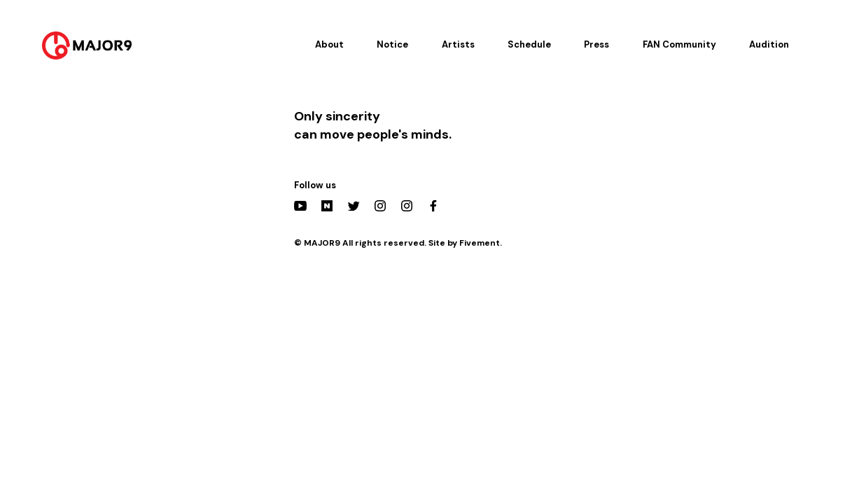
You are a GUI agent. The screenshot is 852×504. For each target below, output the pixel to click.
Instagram (380, 206)
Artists (458, 44)
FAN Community (679, 44)
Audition (769, 44)
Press (596, 44)
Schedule (529, 44)
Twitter (354, 206)
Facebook (433, 206)
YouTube (300, 206)
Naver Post (327, 206)
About (329, 44)
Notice (392, 44)
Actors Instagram (407, 206)
